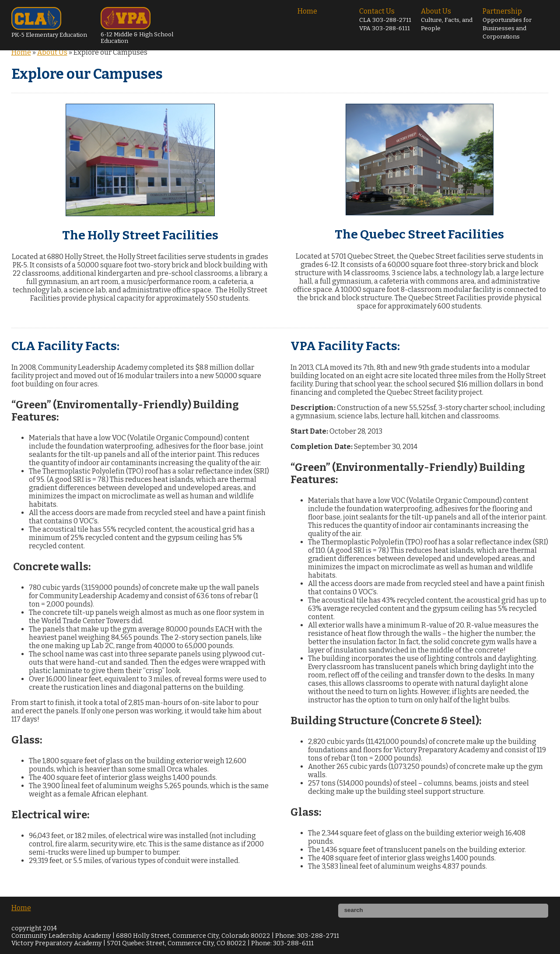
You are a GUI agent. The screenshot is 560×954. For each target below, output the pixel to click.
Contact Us (385, 19)
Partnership (507, 24)
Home (307, 11)
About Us (447, 19)
